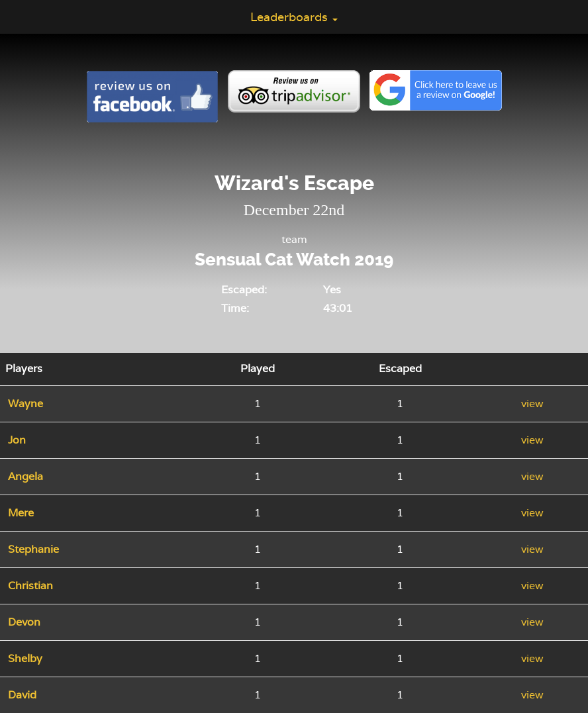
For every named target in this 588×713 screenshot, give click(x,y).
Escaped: (244, 290)
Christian (30, 586)
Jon (17, 440)
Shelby (25, 658)
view (532, 404)
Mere (21, 513)
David (22, 695)
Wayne (25, 404)
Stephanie (33, 549)
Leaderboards (294, 17)
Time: (235, 308)
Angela (25, 476)
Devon (24, 622)
